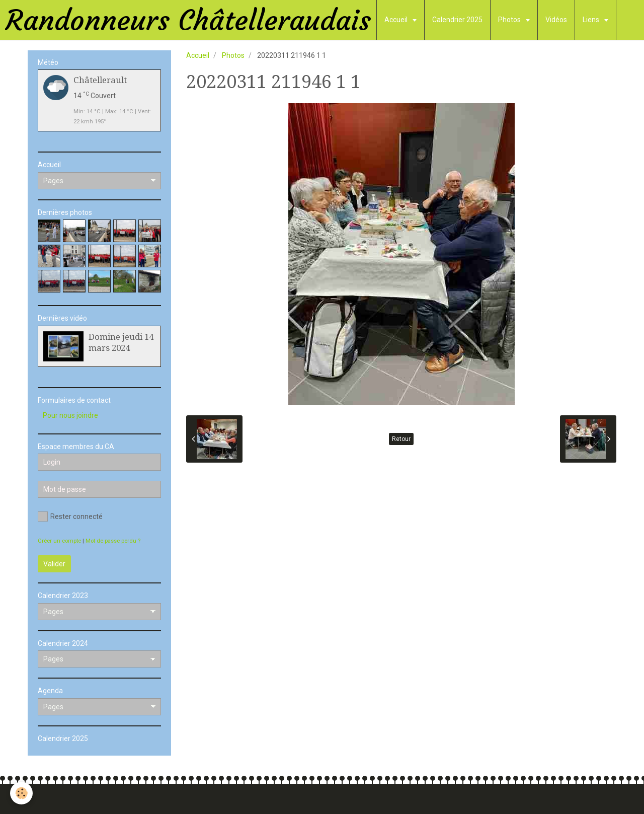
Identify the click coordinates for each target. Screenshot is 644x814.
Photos (510, 20)
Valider (54, 564)
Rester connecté (70, 516)
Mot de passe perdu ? (113, 541)
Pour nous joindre (70, 415)
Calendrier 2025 (457, 20)
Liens (592, 20)
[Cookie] (21, 793)
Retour (401, 439)
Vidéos (556, 20)
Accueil (397, 20)
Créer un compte (59, 541)
